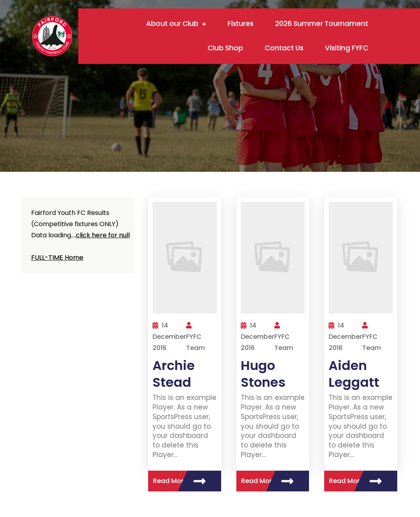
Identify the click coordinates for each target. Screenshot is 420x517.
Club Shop (225, 48)
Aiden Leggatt (354, 374)
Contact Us (284, 48)
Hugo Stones (263, 374)
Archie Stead (174, 374)
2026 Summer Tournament (322, 24)
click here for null (103, 235)
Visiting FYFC (347, 48)
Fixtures (241, 24)
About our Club (172, 24)
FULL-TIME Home (57, 258)
